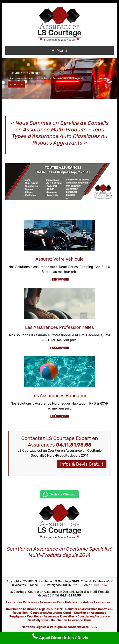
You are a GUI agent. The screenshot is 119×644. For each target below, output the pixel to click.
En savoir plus (16, 85)
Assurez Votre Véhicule (59, 259)
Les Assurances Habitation (59, 396)
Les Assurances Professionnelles (60, 327)
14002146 (100, 585)
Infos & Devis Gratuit (82, 464)
